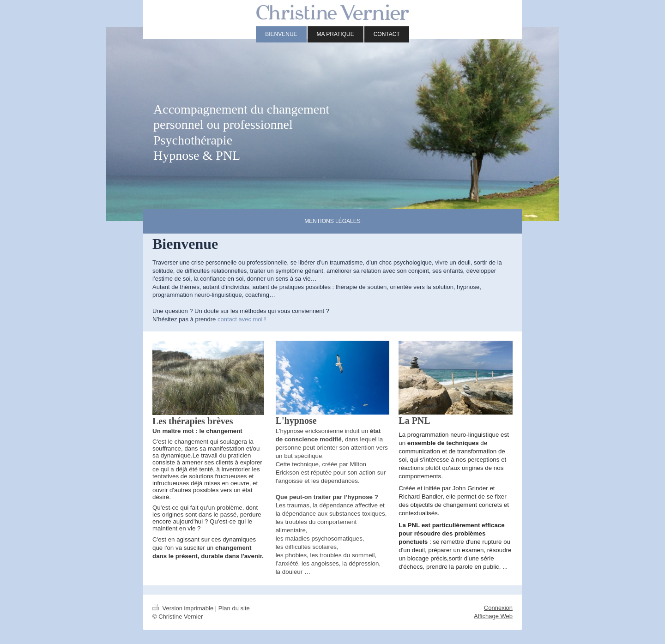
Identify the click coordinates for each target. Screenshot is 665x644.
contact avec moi (240, 319)
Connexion (498, 608)
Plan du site (234, 608)
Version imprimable (184, 608)
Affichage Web (493, 616)
